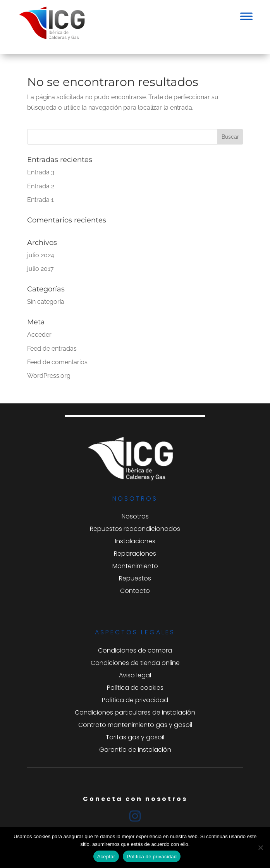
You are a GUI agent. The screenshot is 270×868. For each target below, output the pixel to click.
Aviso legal (135, 675)
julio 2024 (41, 255)
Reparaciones (135, 554)
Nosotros (135, 516)
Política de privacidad (135, 700)
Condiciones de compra (135, 650)
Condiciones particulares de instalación (135, 712)
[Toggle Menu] (246, 16)
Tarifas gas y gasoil (135, 737)
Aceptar (106, 857)
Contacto (135, 591)
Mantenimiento (135, 566)
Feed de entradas (52, 349)
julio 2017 (40, 269)
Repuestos (135, 578)
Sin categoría (46, 302)
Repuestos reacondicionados (135, 529)
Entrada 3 (41, 172)
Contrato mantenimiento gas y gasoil (135, 725)
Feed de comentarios (57, 362)
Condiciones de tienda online (135, 663)
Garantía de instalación (135, 750)
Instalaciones (135, 541)
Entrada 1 (40, 200)
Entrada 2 (41, 186)
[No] (260, 847)
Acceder (39, 335)
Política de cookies (135, 688)
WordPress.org (49, 376)
